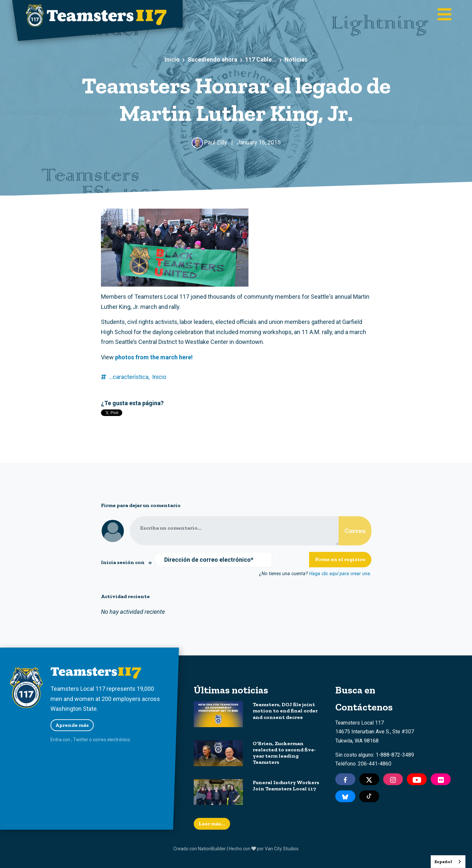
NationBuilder (212, 849)
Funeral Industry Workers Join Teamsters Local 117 (286, 785)
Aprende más (72, 725)
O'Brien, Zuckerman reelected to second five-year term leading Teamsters (284, 753)
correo (99, 740)
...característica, (129, 377)
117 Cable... (261, 59)
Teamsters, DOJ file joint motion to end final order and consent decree (285, 711)
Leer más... (212, 824)
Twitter (81, 740)
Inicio (172, 59)
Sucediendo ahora (212, 59)
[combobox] (448, 862)
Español (443, 862)
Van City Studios (282, 849)
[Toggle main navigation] (444, 15)
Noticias (296, 59)
